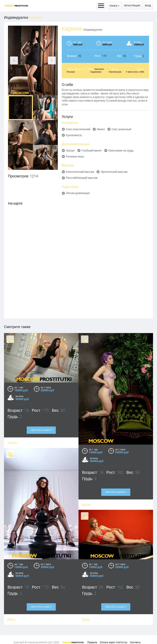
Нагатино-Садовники (97, 70)
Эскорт (70, 151)
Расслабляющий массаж (82, 178)
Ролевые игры (75, 156)
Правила (92, 642)
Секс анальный (121, 129)
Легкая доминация (78, 193)
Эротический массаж (114, 172)
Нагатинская (115, 72)
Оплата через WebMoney (114, 642)
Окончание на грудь (121, 151)
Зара (86, 609)
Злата (12, 443)
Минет (101, 129)
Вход (148, 6)
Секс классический (78, 129)
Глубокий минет (92, 151)
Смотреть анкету (41, 430)
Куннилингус (74, 135)
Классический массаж (80, 172)
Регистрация (132, 6)
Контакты (135, 642)
